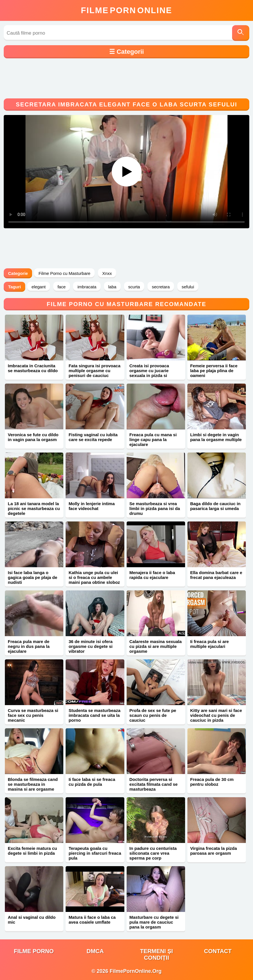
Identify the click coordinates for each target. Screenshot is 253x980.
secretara (161, 287)
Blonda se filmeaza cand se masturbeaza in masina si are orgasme (33, 784)
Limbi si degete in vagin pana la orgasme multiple (216, 437)
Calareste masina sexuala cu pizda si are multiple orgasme (156, 646)
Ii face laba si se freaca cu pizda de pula (92, 782)
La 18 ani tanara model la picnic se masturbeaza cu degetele (34, 508)
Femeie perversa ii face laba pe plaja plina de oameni (214, 371)
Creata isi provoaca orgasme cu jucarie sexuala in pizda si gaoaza (149, 373)
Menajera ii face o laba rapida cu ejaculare (152, 575)
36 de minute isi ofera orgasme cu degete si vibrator (90, 646)
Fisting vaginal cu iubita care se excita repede (93, 437)
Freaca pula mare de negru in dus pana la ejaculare (29, 646)
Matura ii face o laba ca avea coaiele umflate (92, 920)
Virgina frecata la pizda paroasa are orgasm (214, 851)
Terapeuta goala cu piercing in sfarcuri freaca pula (95, 853)
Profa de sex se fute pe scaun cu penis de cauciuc (153, 715)
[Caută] (241, 33)
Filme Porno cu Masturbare (64, 273)
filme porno (34, 951)
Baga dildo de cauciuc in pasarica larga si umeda (215, 506)
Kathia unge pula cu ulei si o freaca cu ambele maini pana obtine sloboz (94, 577)
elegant (39, 287)
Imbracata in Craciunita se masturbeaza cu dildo (33, 368)
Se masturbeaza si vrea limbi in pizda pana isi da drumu (155, 508)
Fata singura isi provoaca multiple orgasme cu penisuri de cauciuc (94, 371)
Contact (218, 951)
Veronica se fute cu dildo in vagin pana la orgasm (33, 437)
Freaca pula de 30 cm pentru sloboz (212, 782)
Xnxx (107, 273)
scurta (134, 287)
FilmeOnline (126, 10)
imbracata (87, 287)
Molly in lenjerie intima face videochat (92, 506)
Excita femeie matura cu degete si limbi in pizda (32, 851)
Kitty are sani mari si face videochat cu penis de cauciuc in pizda (216, 715)
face (62, 287)
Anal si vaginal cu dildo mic (32, 920)
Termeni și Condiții (156, 954)
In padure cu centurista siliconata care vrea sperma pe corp (153, 853)
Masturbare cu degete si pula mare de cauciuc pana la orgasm (154, 922)
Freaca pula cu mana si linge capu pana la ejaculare (153, 440)
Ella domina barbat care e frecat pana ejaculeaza (216, 575)
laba (112, 287)
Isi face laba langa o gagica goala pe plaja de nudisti (33, 577)
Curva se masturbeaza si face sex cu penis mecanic (33, 715)
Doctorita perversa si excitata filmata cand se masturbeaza (154, 784)
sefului (188, 287)
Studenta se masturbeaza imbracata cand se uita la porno (94, 715)
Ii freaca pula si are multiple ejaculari (210, 644)
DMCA (95, 951)
